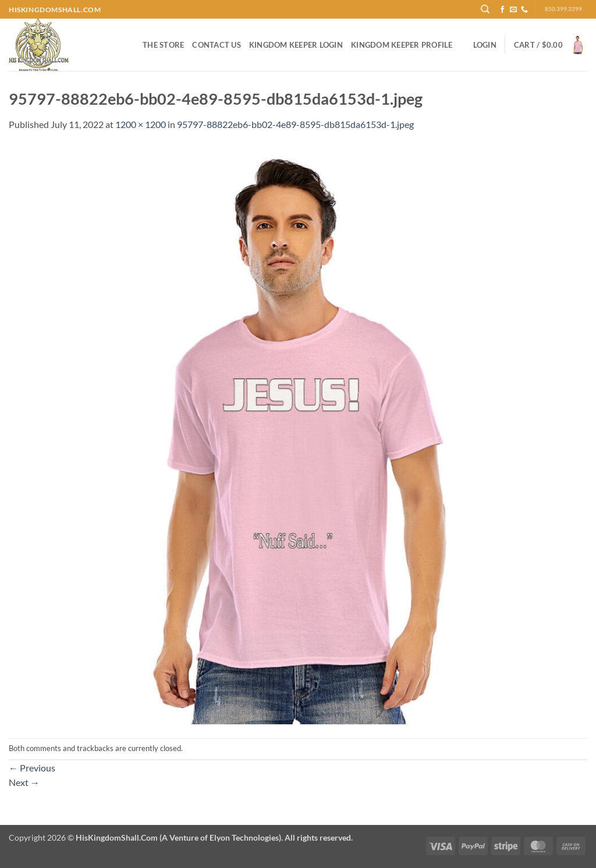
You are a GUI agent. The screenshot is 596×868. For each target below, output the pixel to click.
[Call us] (524, 10)
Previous (32, 768)
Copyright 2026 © (181, 837)
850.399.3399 (563, 9)
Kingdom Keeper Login (296, 45)
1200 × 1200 (141, 124)
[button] (485, 45)
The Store (163, 45)
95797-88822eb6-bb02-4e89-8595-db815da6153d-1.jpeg (295, 124)
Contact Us (217, 45)
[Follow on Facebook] (502, 10)
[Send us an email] (513, 10)
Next (24, 782)
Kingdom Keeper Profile (402, 45)
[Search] (485, 9)
